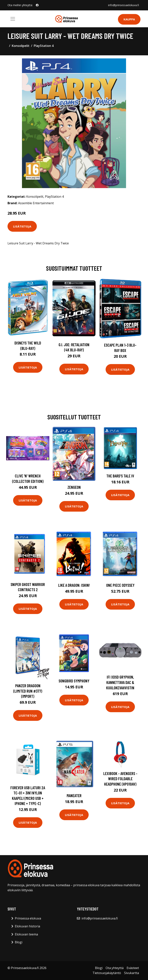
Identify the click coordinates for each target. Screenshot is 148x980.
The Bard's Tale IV (120, 476)
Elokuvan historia (27, 926)
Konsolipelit (21, 46)
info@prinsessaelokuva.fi (124, 5)
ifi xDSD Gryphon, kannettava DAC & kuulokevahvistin (120, 682)
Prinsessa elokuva (28, 918)
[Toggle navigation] (13, 19)
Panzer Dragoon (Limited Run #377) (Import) (28, 691)
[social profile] (37, 5)
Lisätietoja (22, 226)
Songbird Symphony (74, 681)
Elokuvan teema (26, 934)
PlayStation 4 (44, 46)
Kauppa (129, 19)
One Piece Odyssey (120, 585)
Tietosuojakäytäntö (107, 973)
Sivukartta (132, 973)
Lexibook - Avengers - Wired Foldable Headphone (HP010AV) (120, 779)
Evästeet (133, 968)
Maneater (74, 795)
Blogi (19, 942)
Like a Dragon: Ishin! (74, 585)
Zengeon (74, 487)
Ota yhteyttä (115, 968)
